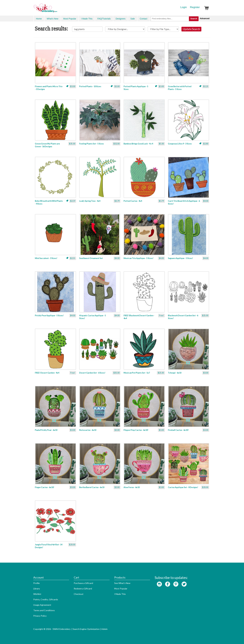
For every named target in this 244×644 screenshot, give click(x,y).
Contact (143, 19)
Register (195, 7)
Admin (104, 629)
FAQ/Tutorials (104, 19)
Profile (36, 583)
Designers (121, 19)
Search (194, 19)
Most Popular (70, 19)
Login (184, 7)
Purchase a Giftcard (83, 583)
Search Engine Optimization (86, 629)
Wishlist (37, 594)
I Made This (87, 19)
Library (37, 589)
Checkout (79, 594)
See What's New (122, 583)
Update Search (191, 29)
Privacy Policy (40, 616)
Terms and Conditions (44, 610)
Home (39, 19)
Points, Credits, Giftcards (46, 599)
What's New (52, 19)
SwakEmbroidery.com (57, 9)
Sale (133, 19)
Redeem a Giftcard (83, 589)
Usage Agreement (42, 605)
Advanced (205, 18)
